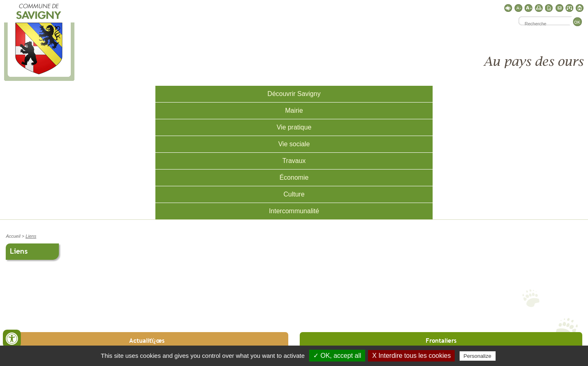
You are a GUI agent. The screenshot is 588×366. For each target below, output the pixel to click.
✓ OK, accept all (337, 356)
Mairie (294, 110)
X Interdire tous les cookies (411, 356)
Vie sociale (294, 144)
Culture (294, 194)
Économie (294, 177)
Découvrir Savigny (294, 94)
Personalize (478, 356)
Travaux (294, 161)
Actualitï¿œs (147, 340)
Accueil (13, 236)
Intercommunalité (294, 211)
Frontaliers (441, 340)
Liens (31, 236)
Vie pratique (294, 127)
